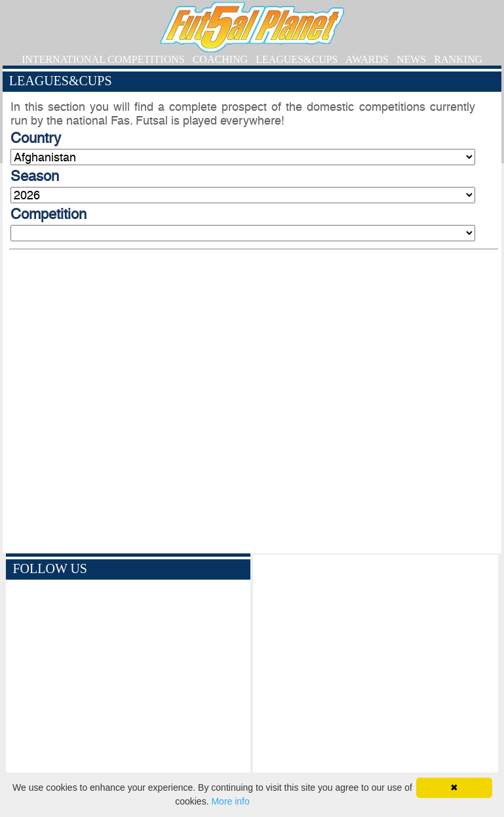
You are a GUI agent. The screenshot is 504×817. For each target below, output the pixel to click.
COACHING (220, 59)
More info (230, 801)
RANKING (458, 59)
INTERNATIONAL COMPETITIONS (103, 59)
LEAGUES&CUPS (297, 59)
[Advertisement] (375, 673)
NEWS (411, 59)
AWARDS (367, 59)
